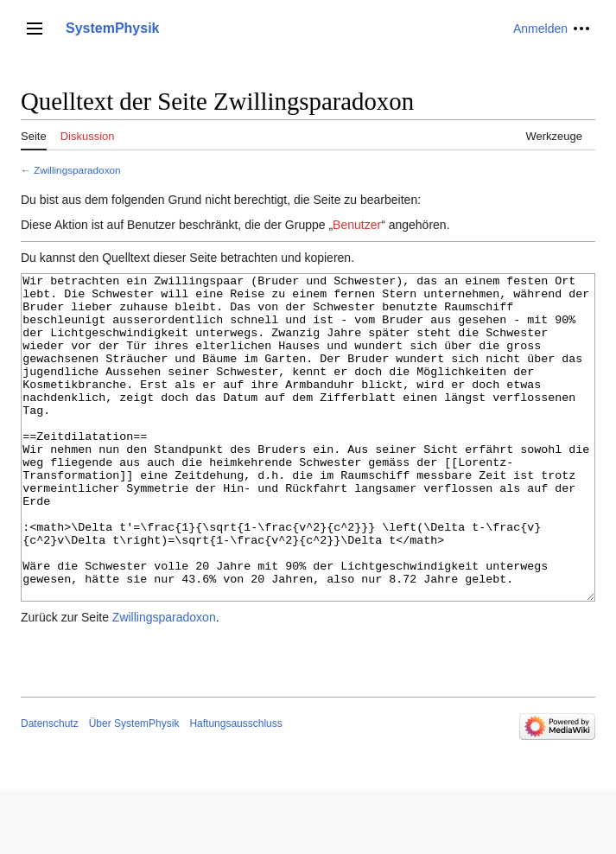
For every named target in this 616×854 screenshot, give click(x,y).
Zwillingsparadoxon (77, 170)
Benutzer (357, 225)
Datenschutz (50, 788)
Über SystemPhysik (134, 788)
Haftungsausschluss (235, 788)
